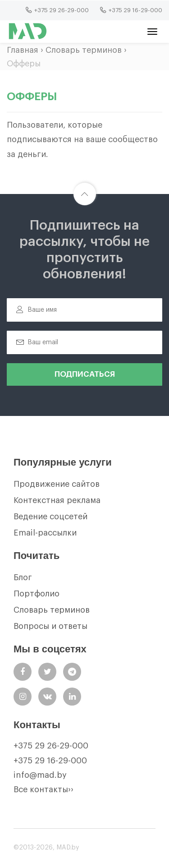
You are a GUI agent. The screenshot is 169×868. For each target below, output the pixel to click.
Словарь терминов (84, 50)
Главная (23, 50)
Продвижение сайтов (57, 484)
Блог (23, 577)
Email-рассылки (45, 533)
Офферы (24, 64)
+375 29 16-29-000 (50, 761)
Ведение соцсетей (50, 517)
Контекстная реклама (57, 500)
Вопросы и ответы (50, 626)
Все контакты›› (43, 790)
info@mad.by (40, 775)
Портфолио (37, 594)
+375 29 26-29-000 (51, 746)
